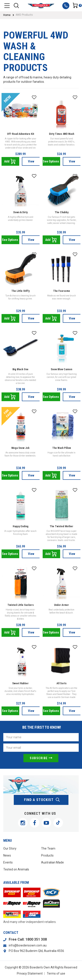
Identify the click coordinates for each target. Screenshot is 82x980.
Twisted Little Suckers (21, 605)
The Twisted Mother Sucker (61, 528)
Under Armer (61, 605)
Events (8, 862)
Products (47, 855)
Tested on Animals (16, 869)
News (7, 855)
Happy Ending (21, 526)
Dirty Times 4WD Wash (62, 134)
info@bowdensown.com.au (28, 945)
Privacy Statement (30, 973)
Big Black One (20, 369)
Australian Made (52, 862)
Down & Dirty (20, 212)
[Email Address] (41, 748)
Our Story (10, 848)
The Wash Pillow (62, 448)
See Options (51, 161)
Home (7, 15)
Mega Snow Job (20, 448)
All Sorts (62, 683)
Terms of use (56, 973)
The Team (48, 848)
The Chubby (62, 212)
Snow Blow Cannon (61, 369)
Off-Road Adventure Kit (21, 134)
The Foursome (62, 291)
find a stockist (42, 800)
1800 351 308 (36, 939)
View (31, 161)
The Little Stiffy (20, 291)
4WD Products (24, 15)
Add (10, 161)
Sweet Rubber (20, 683)
